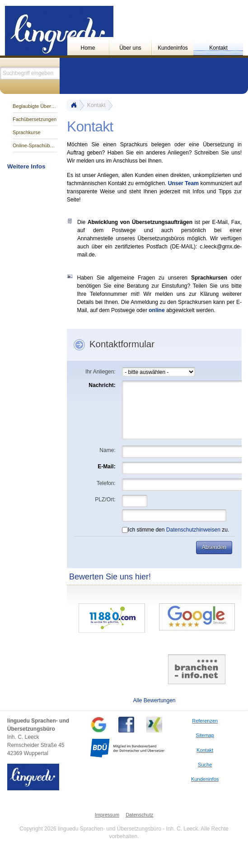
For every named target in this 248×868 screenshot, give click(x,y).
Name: (107, 450)
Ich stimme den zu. (175, 530)
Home (88, 48)
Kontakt (218, 48)
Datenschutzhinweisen (193, 530)
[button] (214, 547)
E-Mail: (106, 467)
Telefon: (106, 483)
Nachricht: (102, 385)
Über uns (130, 48)
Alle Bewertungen (154, 700)
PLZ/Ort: (105, 499)
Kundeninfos (173, 48)
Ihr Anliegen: (101, 372)
